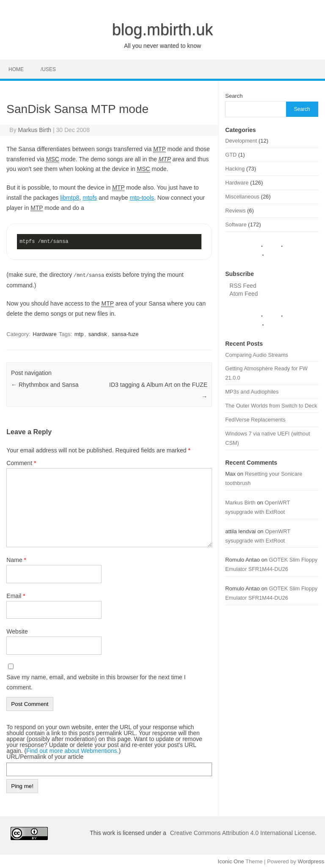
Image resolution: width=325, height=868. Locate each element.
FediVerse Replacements (255, 420)
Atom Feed (244, 294)
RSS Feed (243, 286)
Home (16, 69)
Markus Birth (35, 130)
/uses (48, 69)
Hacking (235, 169)
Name (16, 559)
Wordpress (311, 861)
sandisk (98, 334)
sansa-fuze (125, 334)
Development (241, 141)
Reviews (235, 211)
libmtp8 (70, 198)
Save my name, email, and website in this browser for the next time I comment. (96, 682)
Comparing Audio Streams (257, 355)
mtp (79, 334)
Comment (21, 463)
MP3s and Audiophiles (252, 392)
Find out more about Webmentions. (72, 750)
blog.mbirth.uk (163, 30)
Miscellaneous (242, 197)
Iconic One (231, 861)
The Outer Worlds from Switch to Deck (271, 406)
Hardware (44, 334)
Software (236, 225)
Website (17, 631)
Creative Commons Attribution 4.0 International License (242, 832)
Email (16, 595)
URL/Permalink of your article (45, 756)
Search (234, 96)
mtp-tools (142, 198)
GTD (231, 155)
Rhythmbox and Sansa (45, 384)
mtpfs (90, 198)
